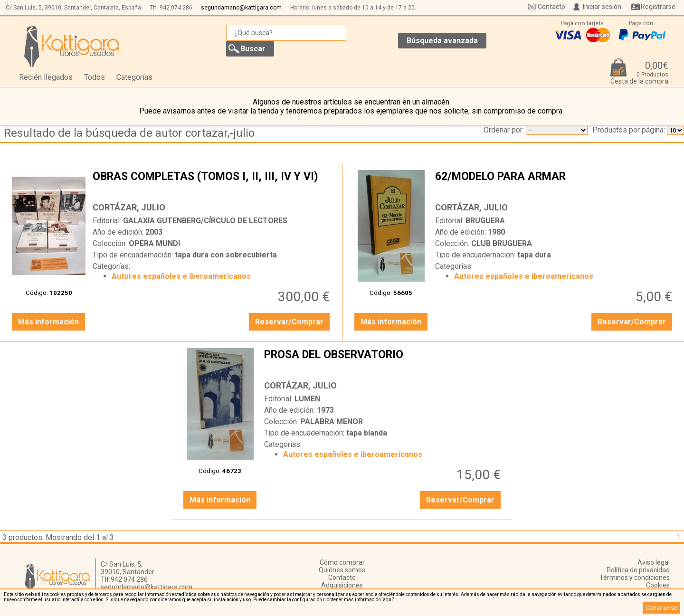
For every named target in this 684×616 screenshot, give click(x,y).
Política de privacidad (638, 570)
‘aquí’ (388, 600)
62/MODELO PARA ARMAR (555, 184)
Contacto (551, 7)
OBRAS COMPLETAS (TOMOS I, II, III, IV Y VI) (212, 184)
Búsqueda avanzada (442, 41)
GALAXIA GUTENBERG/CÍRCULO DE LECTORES (205, 221)
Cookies (658, 585)
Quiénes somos (342, 570)
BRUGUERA (485, 221)
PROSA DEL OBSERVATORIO (384, 362)
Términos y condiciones (635, 578)
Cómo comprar (342, 562)
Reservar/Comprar (289, 322)
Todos (95, 77)
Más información (48, 322)
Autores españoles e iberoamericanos (181, 276)
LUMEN (307, 399)
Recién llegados (46, 77)
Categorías (134, 77)
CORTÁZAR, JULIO (129, 207)
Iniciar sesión (602, 7)
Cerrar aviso (661, 608)
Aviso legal (654, 562)
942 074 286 (176, 8)
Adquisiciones (342, 585)
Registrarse (658, 7)
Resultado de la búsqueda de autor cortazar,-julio (129, 133)
